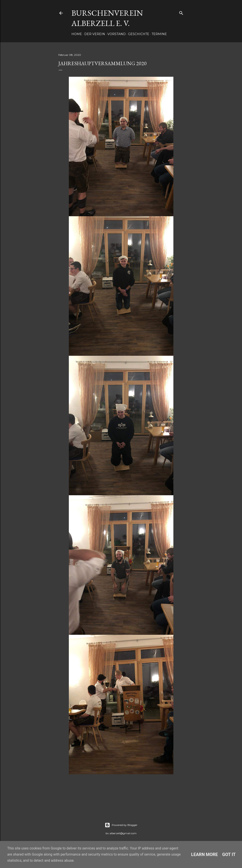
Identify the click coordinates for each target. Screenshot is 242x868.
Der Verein (95, 34)
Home (77, 34)
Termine (159, 34)
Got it (229, 854)
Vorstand (117, 34)
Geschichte (139, 34)
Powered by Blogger (121, 825)
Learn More (204, 854)
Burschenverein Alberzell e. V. (107, 18)
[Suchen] (181, 12)
